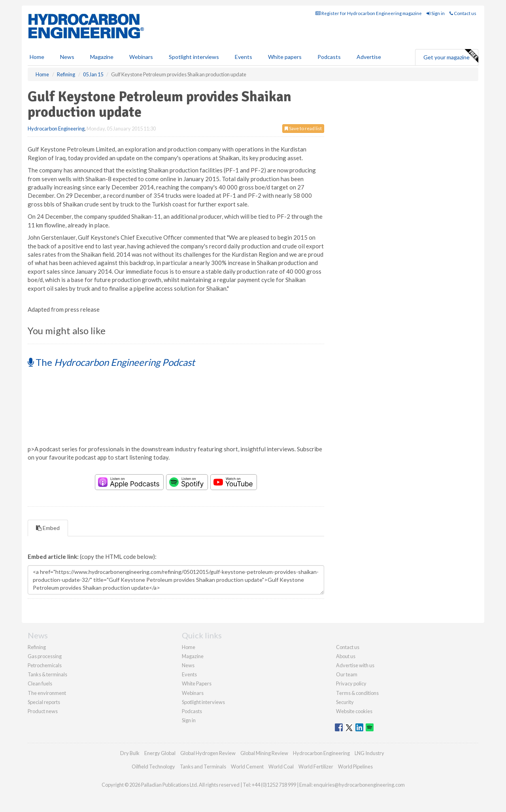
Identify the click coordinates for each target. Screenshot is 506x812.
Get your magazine (451, 56)
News (188, 665)
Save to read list (303, 128)
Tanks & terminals (47, 674)
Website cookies (354, 711)
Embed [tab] (48, 528)
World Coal (281, 767)
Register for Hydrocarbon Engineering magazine (369, 13)
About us (346, 656)
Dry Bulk (130, 753)
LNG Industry (369, 753)
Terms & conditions (357, 693)
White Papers (197, 683)
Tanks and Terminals (203, 767)
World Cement (247, 767)
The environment (47, 693)
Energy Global (160, 753)
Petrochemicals (45, 665)
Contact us (463, 13)
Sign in (436, 13)
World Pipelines (355, 767)
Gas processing (45, 656)
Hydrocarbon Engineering (56, 129)
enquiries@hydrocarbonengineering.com (359, 785)
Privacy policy (351, 683)
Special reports (44, 702)
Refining (37, 647)
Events (244, 57)
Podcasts (329, 57)
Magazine (102, 57)
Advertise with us (355, 665)
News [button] (67, 57)
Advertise (369, 57)
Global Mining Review (264, 753)
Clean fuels (40, 683)
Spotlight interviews (194, 57)
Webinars (141, 57)
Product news (43, 711)
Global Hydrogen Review (208, 753)
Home (37, 57)
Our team (347, 674)
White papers (285, 57)
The (111, 362)
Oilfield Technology (153, 767)
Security (345, 702)
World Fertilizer (316, 767)
